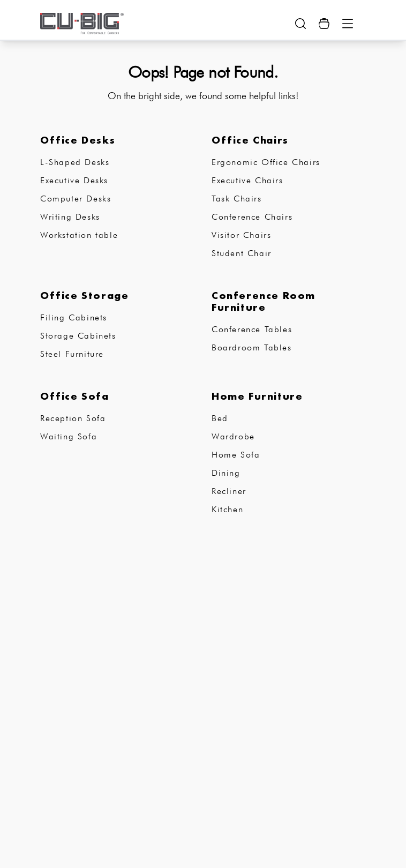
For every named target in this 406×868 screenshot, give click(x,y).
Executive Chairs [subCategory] (247, 180)
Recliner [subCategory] (229, 491)
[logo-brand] (82, 24)
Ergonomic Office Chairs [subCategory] (266, 162)
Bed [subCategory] (220, 418)
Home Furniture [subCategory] (257, 396)
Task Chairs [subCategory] (237, 199)
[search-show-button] (300, 24)
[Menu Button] (348, 24)
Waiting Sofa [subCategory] (69, 436)
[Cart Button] (324, 24)
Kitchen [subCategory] (227, 509)
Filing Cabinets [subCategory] (74, 317)
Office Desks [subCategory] (78, 140)
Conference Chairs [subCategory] (252, 217)
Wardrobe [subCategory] (233, 436)
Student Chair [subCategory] (242, 253)
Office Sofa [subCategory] (75, 396)
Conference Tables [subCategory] (252, 329)
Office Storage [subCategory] (84, 295)
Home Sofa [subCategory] (236, 455)
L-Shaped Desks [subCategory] (75, 162)
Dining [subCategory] (226, 473)
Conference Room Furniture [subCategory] (264, 301)
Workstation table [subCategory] (79, 235)
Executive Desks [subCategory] (74, 180)
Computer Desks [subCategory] (76, 199)
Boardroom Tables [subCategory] (252, 347)
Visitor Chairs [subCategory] (241, 235)
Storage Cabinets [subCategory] (78, 336)
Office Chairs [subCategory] (250, 140)
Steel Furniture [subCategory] (72, 354)
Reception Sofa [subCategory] (73, 418)
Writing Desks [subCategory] (70, 217)
